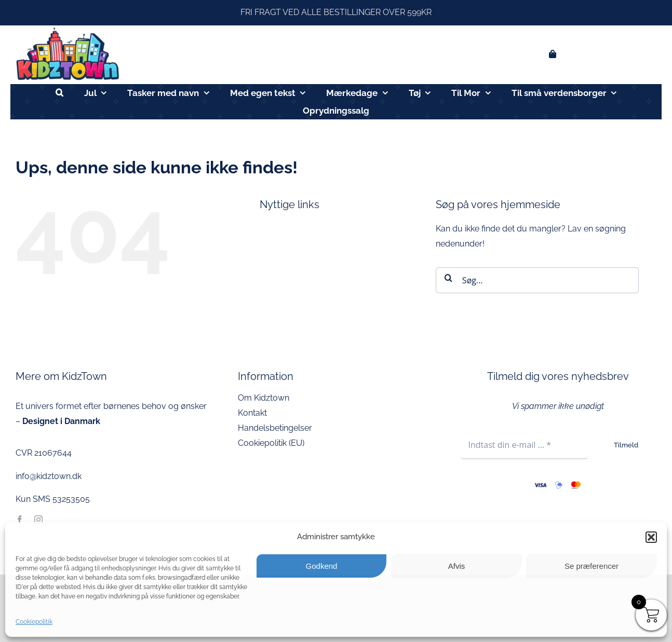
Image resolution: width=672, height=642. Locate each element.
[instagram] (38, 520)
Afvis (457, 566)
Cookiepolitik (34, 622)
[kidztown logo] (68, 29)
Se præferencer (592, 566)
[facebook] (20, 520)
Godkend (322, 566)
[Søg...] (537, 280)
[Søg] (449, 278)
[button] (651, 537)
